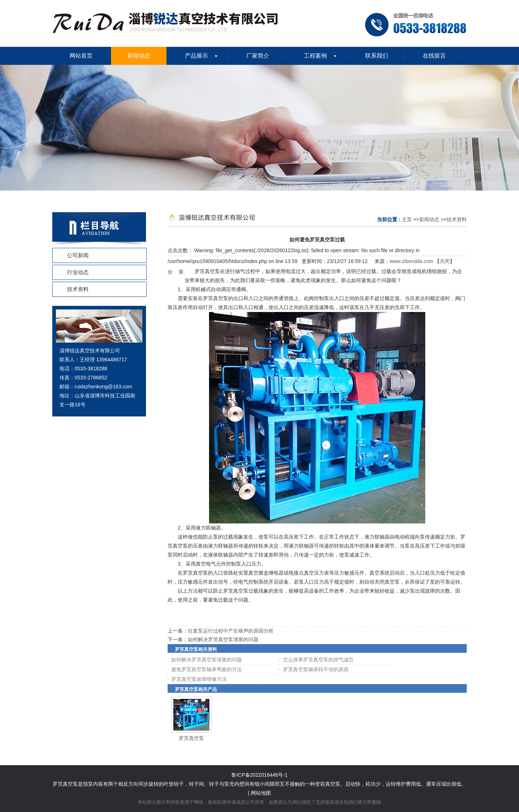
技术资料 (457, 219)
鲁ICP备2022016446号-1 (259, 775)
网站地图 (261, 793)
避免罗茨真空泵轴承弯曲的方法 (207, 669)
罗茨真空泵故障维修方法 (199, 679)
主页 (407, 219)
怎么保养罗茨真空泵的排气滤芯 (318, 660)
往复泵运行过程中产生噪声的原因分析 (231, 631)
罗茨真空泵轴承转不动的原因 (316, 669)
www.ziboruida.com (411, 261)
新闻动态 (429, 219)
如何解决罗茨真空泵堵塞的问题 (223, 639)
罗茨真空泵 (191, 738)
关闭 (445, 261)
